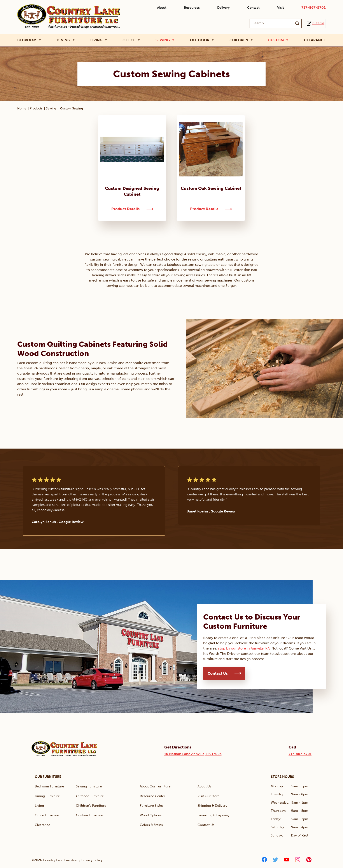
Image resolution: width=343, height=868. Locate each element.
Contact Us (218, 673)
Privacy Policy (92, 860)
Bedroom (27, 40)
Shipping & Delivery (212, 806)
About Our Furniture (155, 786)
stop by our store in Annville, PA (244, 648)
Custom (276, 40)
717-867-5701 (314, 7)
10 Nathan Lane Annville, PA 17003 (193, 754)
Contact (253, 8)
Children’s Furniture (91, 806)
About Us (204, 786)
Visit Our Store (208, 796)
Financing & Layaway (213, 815)
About (162, 8)
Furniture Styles (152, 806)
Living (96, 40)
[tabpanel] (94, 501)
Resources (192, 8)
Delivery (223, 8)
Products (36, 108)
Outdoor (200, 40)
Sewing (163, 40)
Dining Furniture (47, 796)
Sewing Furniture (89, 786)
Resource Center (152, 796)
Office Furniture (47, 815)
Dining (63, 40)
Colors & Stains (151, 825)
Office (129, 40)
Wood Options (151, 815)
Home (22, 108)
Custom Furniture (89, 815)
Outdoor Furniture (90, 796)
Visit (281, 8)
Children (239, 40)
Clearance (315, 40)
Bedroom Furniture (49, 786)
